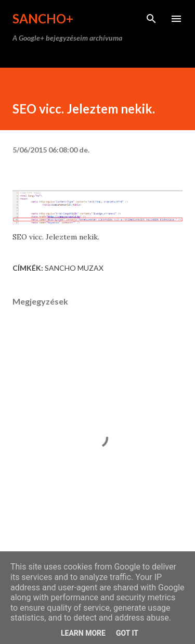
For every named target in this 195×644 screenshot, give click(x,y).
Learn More (83, 633)
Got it (127, 633)
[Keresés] (151, 19)
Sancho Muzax (74, 268)
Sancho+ (43, 18)
